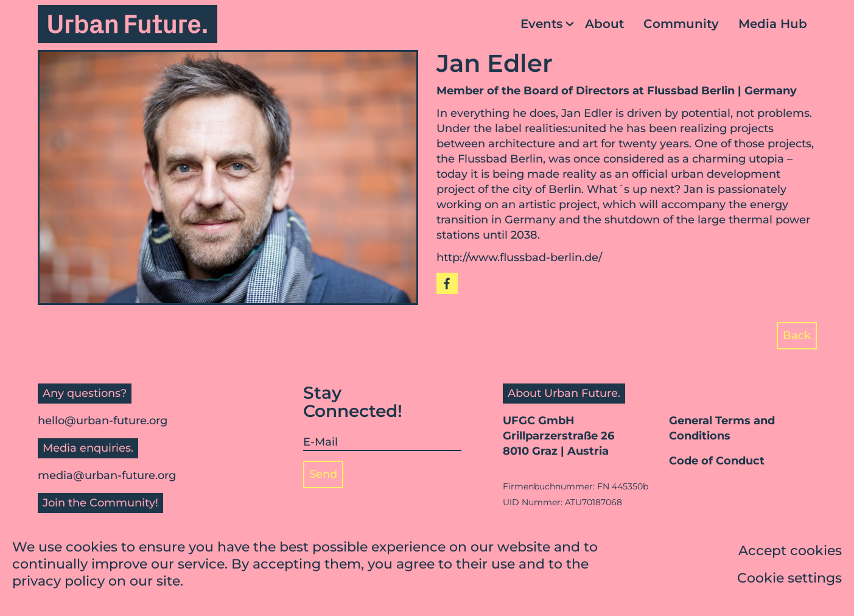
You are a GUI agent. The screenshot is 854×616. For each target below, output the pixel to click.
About (604, 24)
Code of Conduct (717, 461)
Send (323, 474)
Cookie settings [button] (789, 579)
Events (541, 24)
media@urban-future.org (107, 475)
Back (797, 335)
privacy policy (58, 582)
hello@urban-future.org (103, 421)
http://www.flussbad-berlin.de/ (519, 257)
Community (681, 24)
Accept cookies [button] (790, 552)
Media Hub (773, 24)
